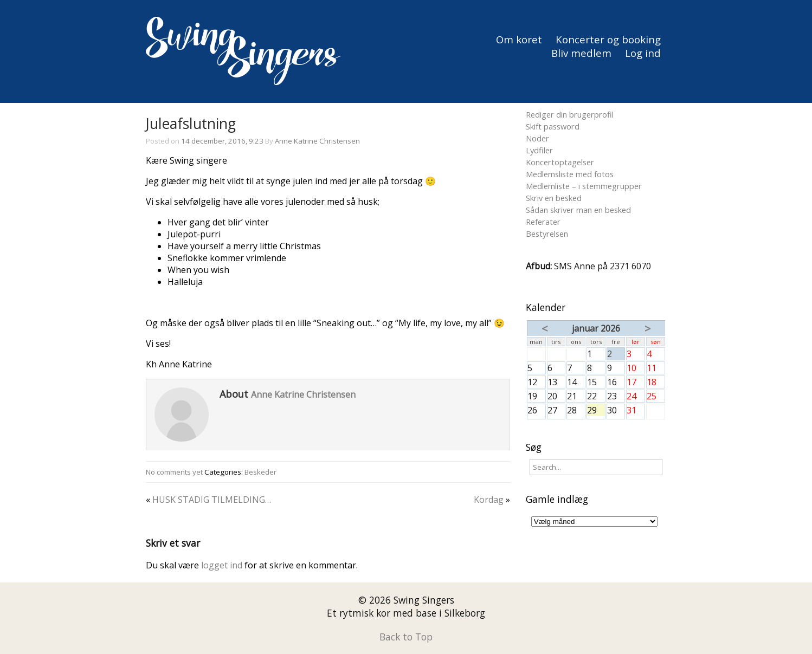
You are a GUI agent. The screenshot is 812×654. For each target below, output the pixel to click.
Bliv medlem (581, 53)
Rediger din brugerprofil (570, 114)
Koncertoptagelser (560, 162)
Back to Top (406, 637)
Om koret (519, 39)
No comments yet (174, 472)
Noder (537, 138)
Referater (543, 222)
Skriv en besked (554, 198)
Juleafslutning (191, 124)
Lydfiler (539, 150)
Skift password (553, 126)
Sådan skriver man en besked (578, 210)
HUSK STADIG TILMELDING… (212, 500)
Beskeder (260, 472)
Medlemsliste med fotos (570, 174)
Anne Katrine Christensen (317, 141)
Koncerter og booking (608, 39)
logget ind (222, 565)
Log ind (643, 53)
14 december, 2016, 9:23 (222, 141)
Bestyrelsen (547, 234)
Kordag (489, 500)
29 (596, 410)
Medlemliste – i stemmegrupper (584, 186)
